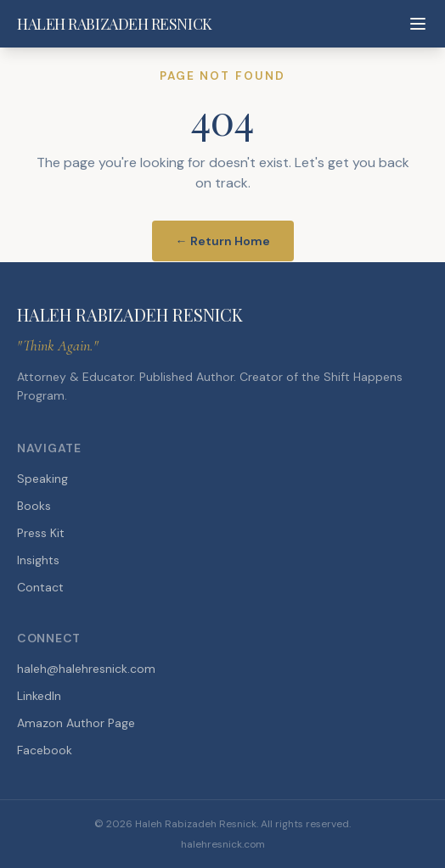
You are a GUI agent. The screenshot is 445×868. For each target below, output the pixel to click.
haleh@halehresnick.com (86, 669)
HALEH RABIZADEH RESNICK (115, 24)
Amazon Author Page (76, 723)
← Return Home (223, 241)
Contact (40, 587)
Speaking (42, 479)
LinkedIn (39, 696)
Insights (38, 560)
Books (34, 506)
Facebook (45, 750)
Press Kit (41, 533)
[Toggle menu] (418, 24)
